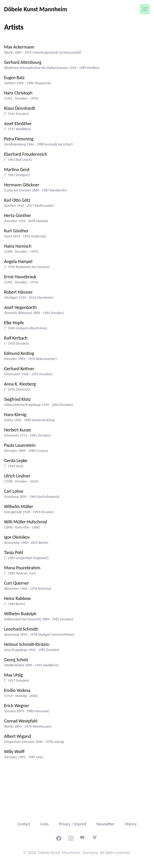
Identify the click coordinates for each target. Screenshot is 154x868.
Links (44, 824)
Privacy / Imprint (73, 824)
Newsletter (106, 824)
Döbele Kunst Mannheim (36, 9)
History (131, 824)
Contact (24, 824)
